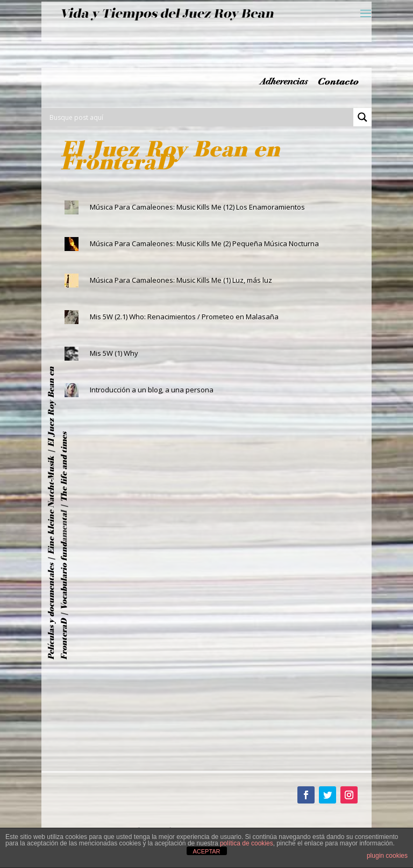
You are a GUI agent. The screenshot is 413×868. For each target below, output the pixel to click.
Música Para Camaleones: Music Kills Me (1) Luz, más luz (181, 280)
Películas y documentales (51, 612)
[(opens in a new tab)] (72, 317)
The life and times (64, 467)
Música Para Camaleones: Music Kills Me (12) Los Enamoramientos (197, 207)
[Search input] (200, 117)
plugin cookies (387, 856)
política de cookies (247, 843)
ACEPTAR (206, 851)
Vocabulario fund (64, 576)
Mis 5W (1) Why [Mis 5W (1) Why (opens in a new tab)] (114, 353)
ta (64, 517)
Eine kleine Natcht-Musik (51, 505)
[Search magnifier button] (362, 117)
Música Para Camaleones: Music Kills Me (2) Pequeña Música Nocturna (204, 243)
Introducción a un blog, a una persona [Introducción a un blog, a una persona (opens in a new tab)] (152, 390)
